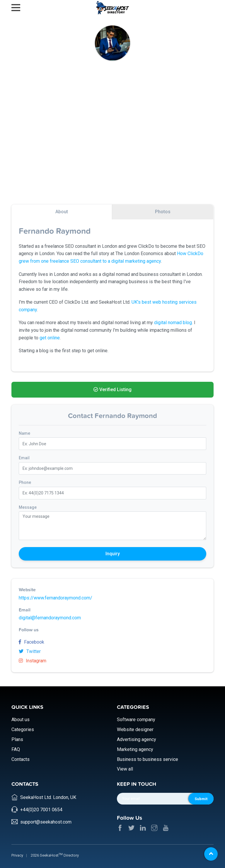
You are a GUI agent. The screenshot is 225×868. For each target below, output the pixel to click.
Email (24, 458)
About (62, 212)
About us (21, 719)
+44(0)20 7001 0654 (41, 807)
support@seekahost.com (46, 820)
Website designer (135, 728)
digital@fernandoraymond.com (50, 618)
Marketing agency (135, 748)
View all (125, 768)
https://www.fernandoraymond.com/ (56, 598)
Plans (17, 738)
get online (50, 338)
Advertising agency (137, 738)
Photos (163, 212)
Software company (136, 719)
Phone (25, 482)
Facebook (31, 642)
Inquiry (113, 554)
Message (28, 507)
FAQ (16, 748)
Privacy (17, 853)
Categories (23, 728)
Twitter (30, 651)
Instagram (33, 661)
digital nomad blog (173, 323)
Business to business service (148, 758)
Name (24, 433)
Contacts (21, 758)
